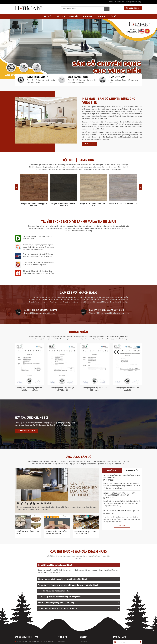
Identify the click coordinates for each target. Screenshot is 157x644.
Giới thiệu (60, 16)
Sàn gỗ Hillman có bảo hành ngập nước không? (55, 565)
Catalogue (84, 641)
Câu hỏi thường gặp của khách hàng (78, 552)
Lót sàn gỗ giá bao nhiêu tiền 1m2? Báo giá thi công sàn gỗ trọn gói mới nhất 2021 (120, 494)
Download (88, 16)
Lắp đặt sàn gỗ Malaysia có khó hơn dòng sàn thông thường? (60, 597)
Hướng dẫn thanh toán (116, 2)
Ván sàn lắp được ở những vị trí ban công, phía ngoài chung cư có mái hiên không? (68, 585)
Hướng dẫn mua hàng (134, 2)
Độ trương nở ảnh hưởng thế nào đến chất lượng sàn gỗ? (56, 532)
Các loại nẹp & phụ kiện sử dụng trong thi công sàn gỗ (85, 532)
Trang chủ (46, 16)
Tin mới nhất (112, 470)
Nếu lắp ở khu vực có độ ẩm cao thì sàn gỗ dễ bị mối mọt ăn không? (62, 579)
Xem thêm (90, 144)
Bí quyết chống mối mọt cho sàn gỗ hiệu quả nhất (122, 511)
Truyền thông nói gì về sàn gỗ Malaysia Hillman (78, 221)
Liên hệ (113, 16)
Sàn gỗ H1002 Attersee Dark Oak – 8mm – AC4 (64, 205)
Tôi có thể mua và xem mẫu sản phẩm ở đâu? (54, 591)
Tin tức (101, 16)
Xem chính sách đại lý (26, 431)
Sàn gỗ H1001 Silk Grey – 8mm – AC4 (123, 204)
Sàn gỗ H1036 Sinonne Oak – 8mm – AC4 (93, 205)
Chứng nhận (79, 332)
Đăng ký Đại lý (133, 8)
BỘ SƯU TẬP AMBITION (79, 160)
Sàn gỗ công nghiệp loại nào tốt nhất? (35, 503)
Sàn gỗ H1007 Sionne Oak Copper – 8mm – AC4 (34, 205)
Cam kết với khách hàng (78, 293)
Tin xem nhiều (132, 470)
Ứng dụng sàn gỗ (79, 457)
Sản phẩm (74, 16)
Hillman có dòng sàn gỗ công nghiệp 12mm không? (56, 603)
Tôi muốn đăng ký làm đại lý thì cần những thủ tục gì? (57, 609)
